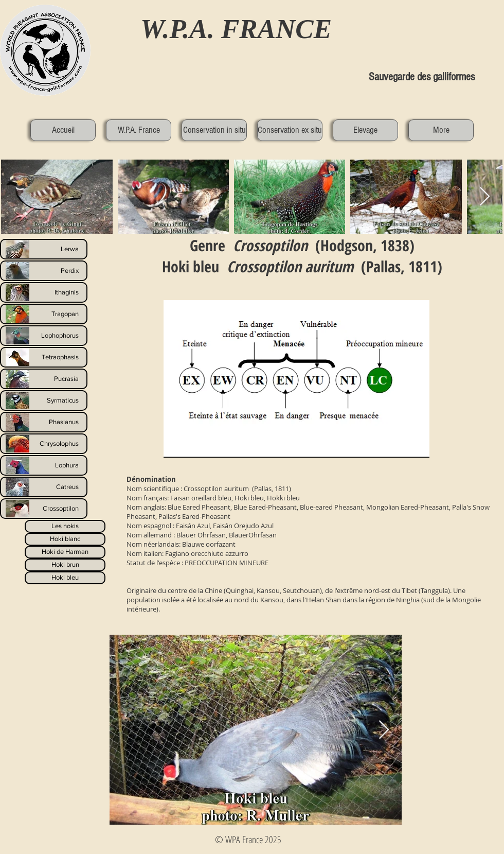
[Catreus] (44, 487)
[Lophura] (44, 465)
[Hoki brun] (65, 565)
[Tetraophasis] (44, 357)
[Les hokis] (65, 526)
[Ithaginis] (44, 292)
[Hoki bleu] (65, 578)
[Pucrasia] (44, 379)
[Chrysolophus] (44, 444)
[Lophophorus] (44, 336)
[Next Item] (384, 730)
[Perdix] (44, 271)
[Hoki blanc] (65, 539)
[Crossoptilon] (44, 509)
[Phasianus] (44, 422)
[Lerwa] (44, 249)
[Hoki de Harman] (65, 552)
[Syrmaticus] (44, 400)
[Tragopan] (44, 314)
